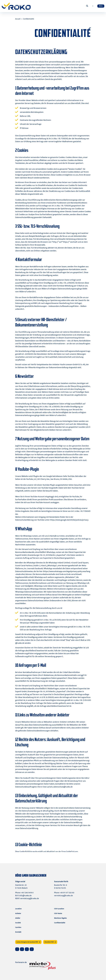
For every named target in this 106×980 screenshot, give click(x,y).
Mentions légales (60, 918)
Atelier (18, 918)
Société (18, 923)
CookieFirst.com (72, 852)
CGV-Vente (58, 913)
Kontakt (18, 932)
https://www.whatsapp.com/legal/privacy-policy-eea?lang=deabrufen (53, 573)
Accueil (18, 19)
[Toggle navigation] (101, 6)
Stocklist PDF (50, 942)
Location (18, 909)
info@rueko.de (25, 896)
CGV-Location (59, 909)
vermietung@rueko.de (30, 899)
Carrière (18, 927)
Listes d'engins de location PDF (28, 942)
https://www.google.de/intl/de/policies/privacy (69, 520)
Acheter (18, 913)
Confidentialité (28, 19)
